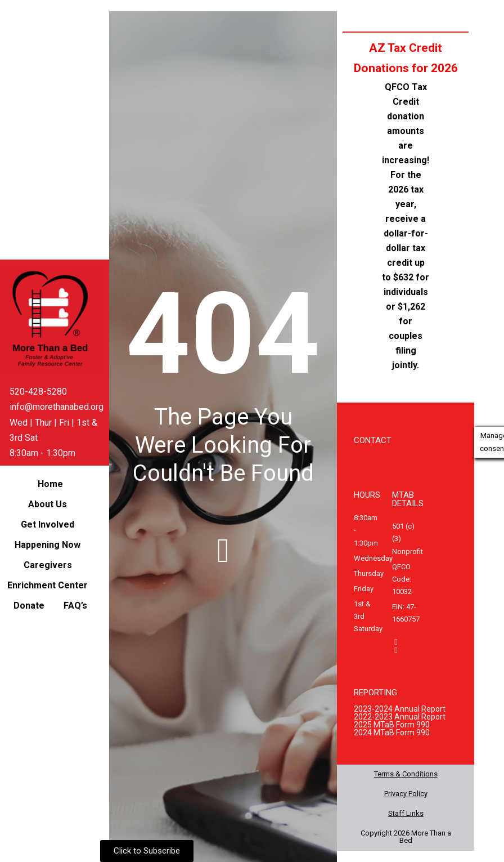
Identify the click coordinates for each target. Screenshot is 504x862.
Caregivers (48, 565)
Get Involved (48, 524)
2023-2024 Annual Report (400, 709)
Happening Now (48, 545)
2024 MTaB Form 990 (392, 733)
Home (50, 484)
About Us (48, 504)
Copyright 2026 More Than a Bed (406, 837)
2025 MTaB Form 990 (392, 725)
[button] (50, 504)
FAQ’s (75, 606)
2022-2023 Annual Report (400, 717)
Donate (29, 606)
